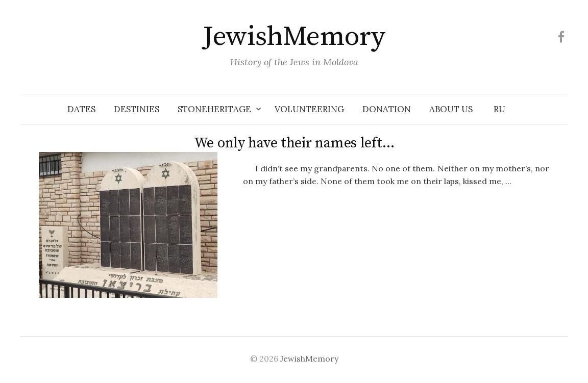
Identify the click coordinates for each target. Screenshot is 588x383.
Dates (81, 109)
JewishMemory (294, 37)
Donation (387, 109)
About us (451, 109)
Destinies (137, 109)
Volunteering (309, 109)
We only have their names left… (294, 143)
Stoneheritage (214, 109)
